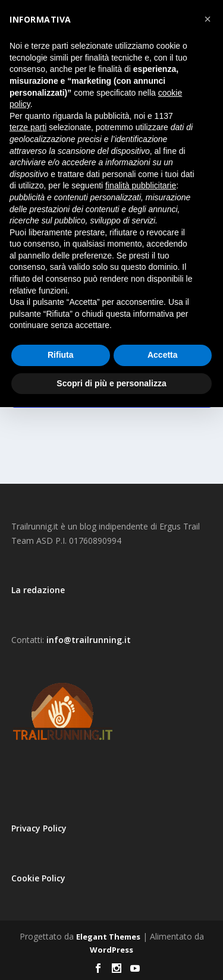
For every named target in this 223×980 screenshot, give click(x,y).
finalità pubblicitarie (141, 185)
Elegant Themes (108, 937)
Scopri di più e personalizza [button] (111, 383)
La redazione (38, 590)
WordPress (111, 950)
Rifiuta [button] (61, 355)
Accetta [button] (163, 355)
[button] (208, 19)
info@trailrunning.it (89, 640)
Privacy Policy (39, 828)
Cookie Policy (38, 878)
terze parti (28, 127)
